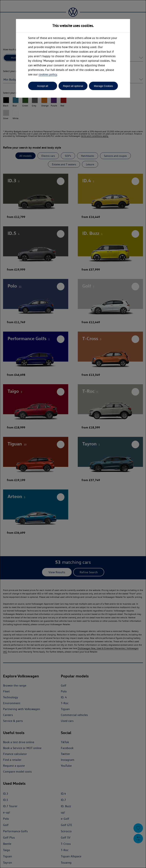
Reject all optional (73, 86)
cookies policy (48, 74)
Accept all (43, 86)
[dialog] (73, 434)
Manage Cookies (103, 86)
